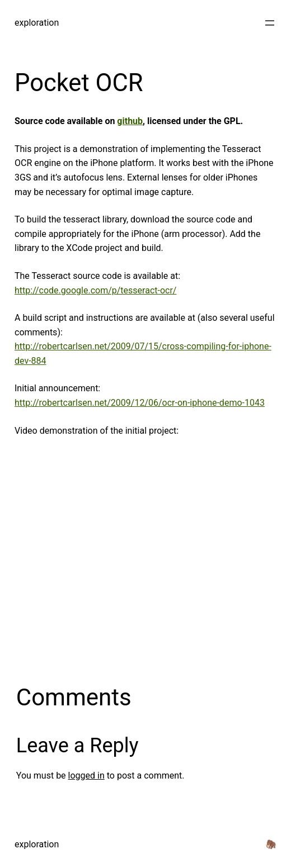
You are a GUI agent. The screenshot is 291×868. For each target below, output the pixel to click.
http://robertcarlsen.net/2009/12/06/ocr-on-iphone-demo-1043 (140, 403)
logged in (86, 775)
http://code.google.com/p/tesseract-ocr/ (95, 290)
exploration (37, 23)
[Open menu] (270, 23)
